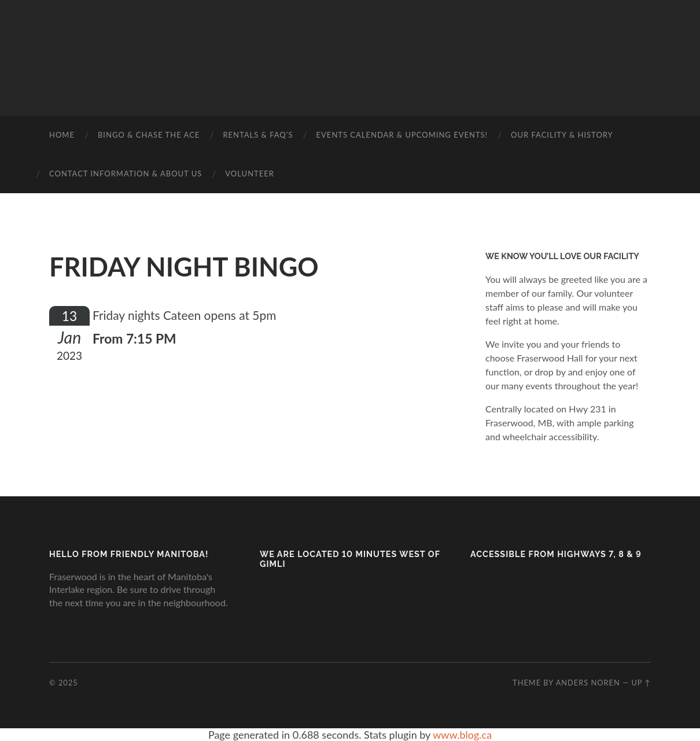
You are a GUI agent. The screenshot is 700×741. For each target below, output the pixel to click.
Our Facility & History (562, 135)
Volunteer (250, 174)
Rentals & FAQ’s (258, 135)
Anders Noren (588, 683)
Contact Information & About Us (126, 174)
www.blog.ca (462, 735)
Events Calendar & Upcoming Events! (402, 135)
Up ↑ (641, 683)
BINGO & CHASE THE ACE (149, 135)
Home (62, 135)
